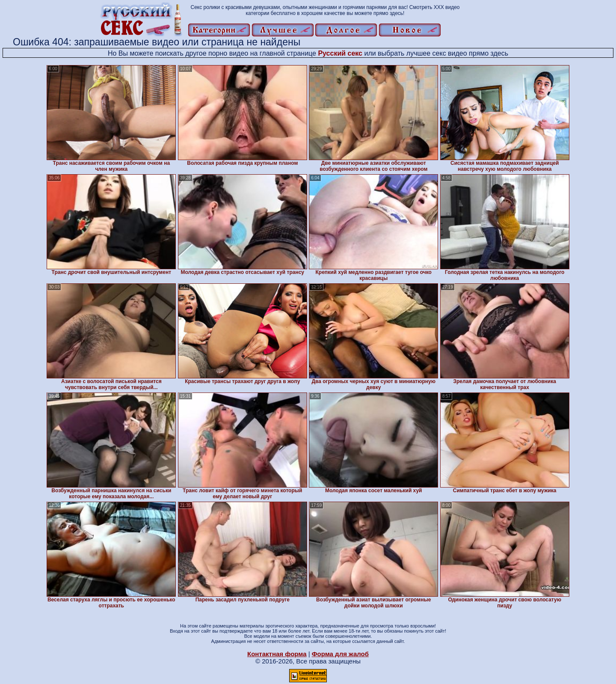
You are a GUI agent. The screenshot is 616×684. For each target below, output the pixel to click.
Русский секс (340, 53)
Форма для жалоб (340, 654)
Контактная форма (277, 654)
